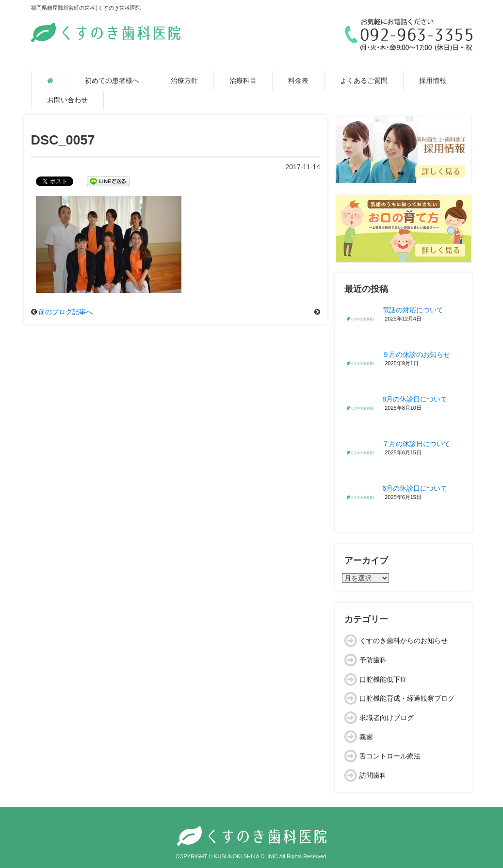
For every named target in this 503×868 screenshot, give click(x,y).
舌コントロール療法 (390, 756)
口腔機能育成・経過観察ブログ (407, 698)
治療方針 (184, 80)
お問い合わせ (67, 100)
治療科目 (243, 80)
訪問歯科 (373, 775)
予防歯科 (373, 660)
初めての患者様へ (112, 80)
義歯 (366, 737)
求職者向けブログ (387, 718)
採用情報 (433, 80)
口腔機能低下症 (383, 679)
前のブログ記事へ (65, 312)
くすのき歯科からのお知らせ (404, 641)
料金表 (298, 80)
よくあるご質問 (364, 80)
